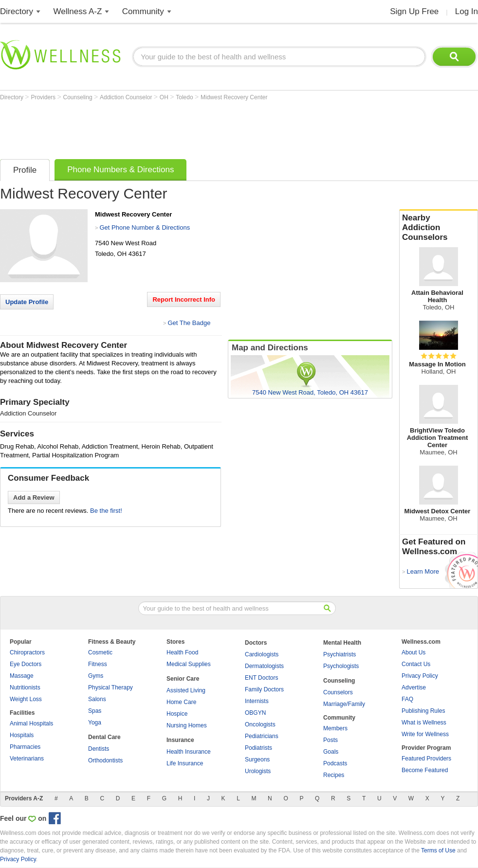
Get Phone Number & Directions (145, 227)
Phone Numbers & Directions (120, 170)
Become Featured (425, 770)
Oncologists (260, 724)
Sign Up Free (414, 11)
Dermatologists (264, 666)
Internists (257, 701)
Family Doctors (264, 689)
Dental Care (104, 737)
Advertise (414, 687)
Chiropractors (27, 652)
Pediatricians (262, 736)
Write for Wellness (425, 734)
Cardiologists (262, 654)
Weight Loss (26, 699)
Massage (22, 676)
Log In (467, 11)
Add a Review (34, 497)
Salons (97, 699)
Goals (331, 752)
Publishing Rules (423, 711)
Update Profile (27, 302)
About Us (414, 652)
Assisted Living (186, 690)
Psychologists (341, 666)
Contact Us (416, 664)
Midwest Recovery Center (234, 97)
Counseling (79, 97)
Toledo (185, 97)
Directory (17, 11)
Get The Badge (189, 323)
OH (165, 97)
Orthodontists (105, 760)
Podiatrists (258, 748)
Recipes (334, 775)
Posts (331, 740)
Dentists (99, 749)
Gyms (96, 676)
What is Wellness (424, 723)
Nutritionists (25, 687)
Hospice (177, 714)
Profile (25, 170)
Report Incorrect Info (184, 299)
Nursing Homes (187, 725)
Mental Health (342, 643)
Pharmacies (25, 747)
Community (143, 11)
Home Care (181, 702)
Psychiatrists (340, 654)
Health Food (182, 652)
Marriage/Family (344, 704)
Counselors (338, 692)
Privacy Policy (420, 676)
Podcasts (335, 763)
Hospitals (22, 735)
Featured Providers (426, 759)
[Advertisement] (177, 127)
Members (335, 728)
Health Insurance (189, 752)
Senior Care (183, 679)
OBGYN (255, 713)
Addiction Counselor (127, 97)
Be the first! (106, 511)
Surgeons (257, 759)
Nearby (439, 228)
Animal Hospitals (31, 723)
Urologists (258, 771)
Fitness (98, 664)
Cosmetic (100, 652)
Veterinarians (27, 759)
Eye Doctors (26, 664)
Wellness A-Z (78, 11)
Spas (95, 711)
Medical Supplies (189, 664)
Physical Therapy (110, 687)
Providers (44, 97)
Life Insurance (185, 763)
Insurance (180, 740)
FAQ (407, 699)
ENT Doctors (261, 678)
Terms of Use (438, 850)
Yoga (95, 723)
